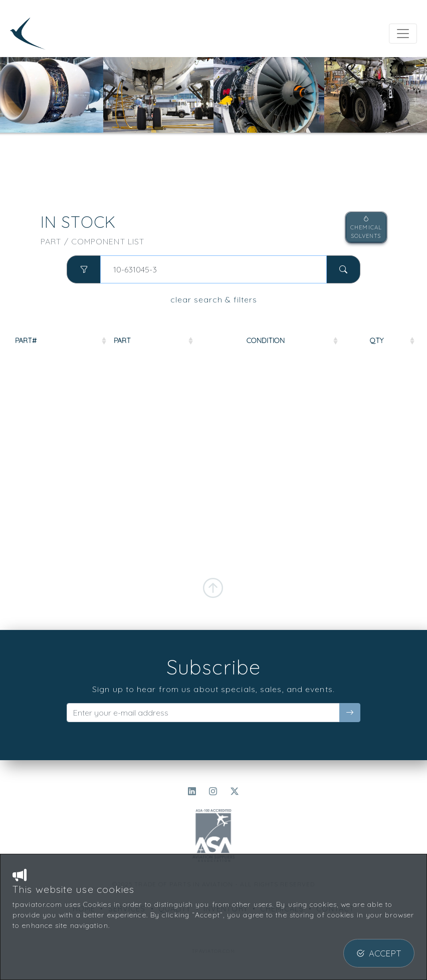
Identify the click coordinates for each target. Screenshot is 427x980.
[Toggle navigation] (403, 34)
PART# (26, 341)
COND (345, 341)
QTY (395, 341)
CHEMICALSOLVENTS (366, 227)
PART (92, 341)
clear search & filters (214, 299)
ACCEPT (379, 953)
